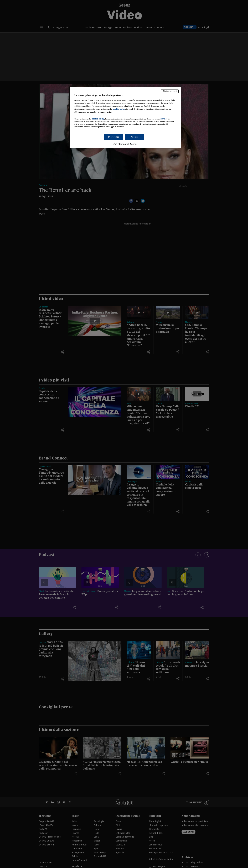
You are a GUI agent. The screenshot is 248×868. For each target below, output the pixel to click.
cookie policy (119, 109)
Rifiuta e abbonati (170, 91)
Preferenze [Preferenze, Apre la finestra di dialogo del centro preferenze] (114, 137)
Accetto (135, 137)
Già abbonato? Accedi (125, 144)
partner (164, 119)
